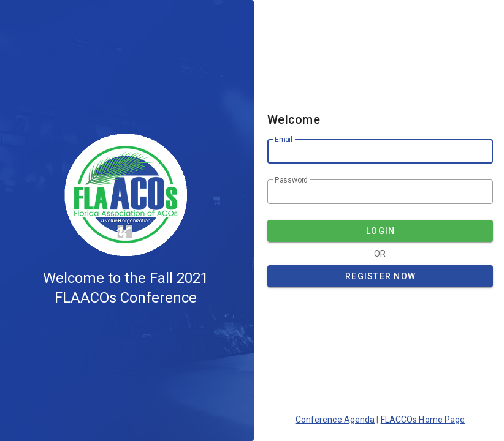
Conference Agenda (335, 420)
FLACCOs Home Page (423, 420)
